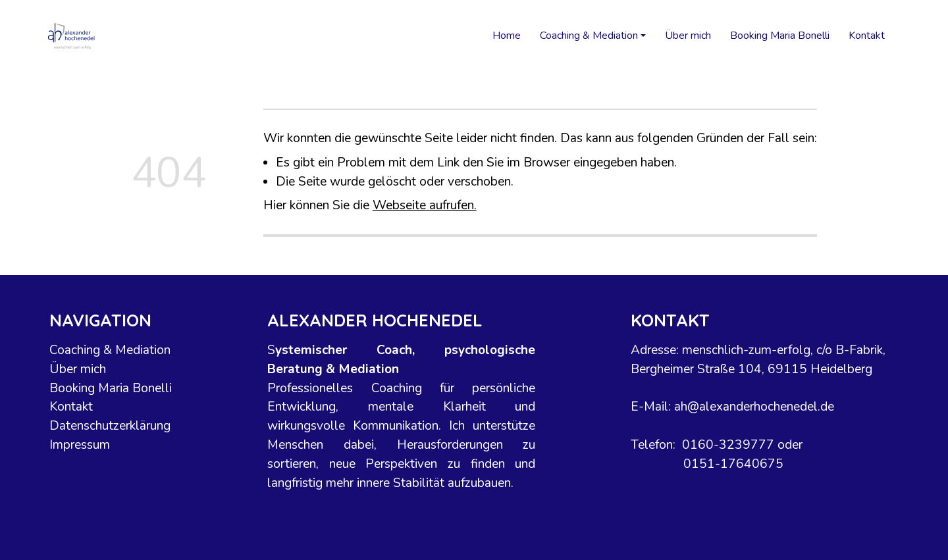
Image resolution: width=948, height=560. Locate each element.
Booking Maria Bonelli (780, 36)
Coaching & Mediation (110, 350)
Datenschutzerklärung (110, 426)
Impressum (80, 445)
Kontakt (867, 36)
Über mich (688, 36)
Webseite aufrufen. (425, 205)
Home (507, 36)
